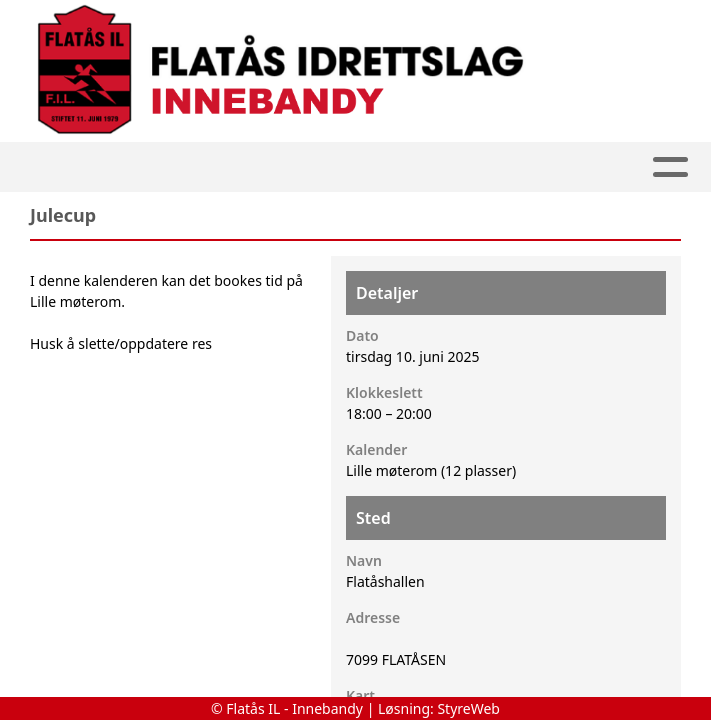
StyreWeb (468, 708)
